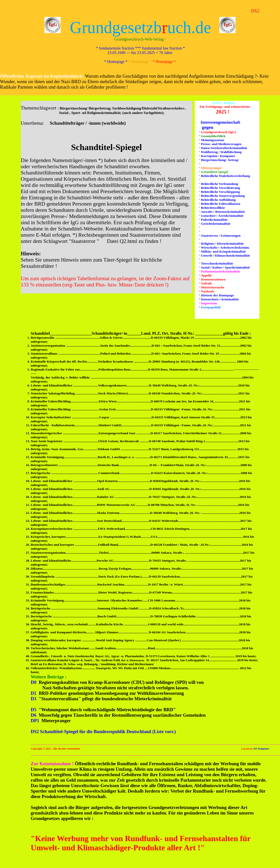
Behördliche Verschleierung (220, 188)
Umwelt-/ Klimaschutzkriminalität (225, 255)
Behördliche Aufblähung (218, 200)
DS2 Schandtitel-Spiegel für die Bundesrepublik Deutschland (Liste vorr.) (103, 732)
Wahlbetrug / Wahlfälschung (221, 152)
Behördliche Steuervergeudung (223, 196)
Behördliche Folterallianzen (220, 204)
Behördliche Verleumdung (219, 184)
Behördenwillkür (213, 208)
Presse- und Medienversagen (221, 144)
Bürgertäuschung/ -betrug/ (220, 160)
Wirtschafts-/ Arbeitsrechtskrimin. (225, 247)
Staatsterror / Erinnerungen (220, 236)
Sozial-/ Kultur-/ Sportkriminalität (225, 267)
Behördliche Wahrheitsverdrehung (225, 176)
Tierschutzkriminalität (217, 263)
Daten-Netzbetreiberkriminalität (224, 148)
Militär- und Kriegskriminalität (223, 251)
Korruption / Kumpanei (218, 156)
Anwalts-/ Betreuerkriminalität (223, 212)
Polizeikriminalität (214, 220)
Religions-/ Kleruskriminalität (222, 244)
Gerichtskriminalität (215, 224)
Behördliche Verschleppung (220, 192)
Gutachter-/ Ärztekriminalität (222, 216)
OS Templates (261, 749)
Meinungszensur (212, 140)
